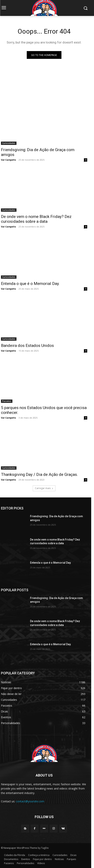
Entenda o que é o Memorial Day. (30, 284)
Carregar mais (44, 488)
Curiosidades (9, 143)
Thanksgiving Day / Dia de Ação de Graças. (39, 474)
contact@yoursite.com (30, 801)
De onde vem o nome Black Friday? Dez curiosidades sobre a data (36, 219)
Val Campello (8, 160)
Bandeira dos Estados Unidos (27, 346)
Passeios (7, 401)
